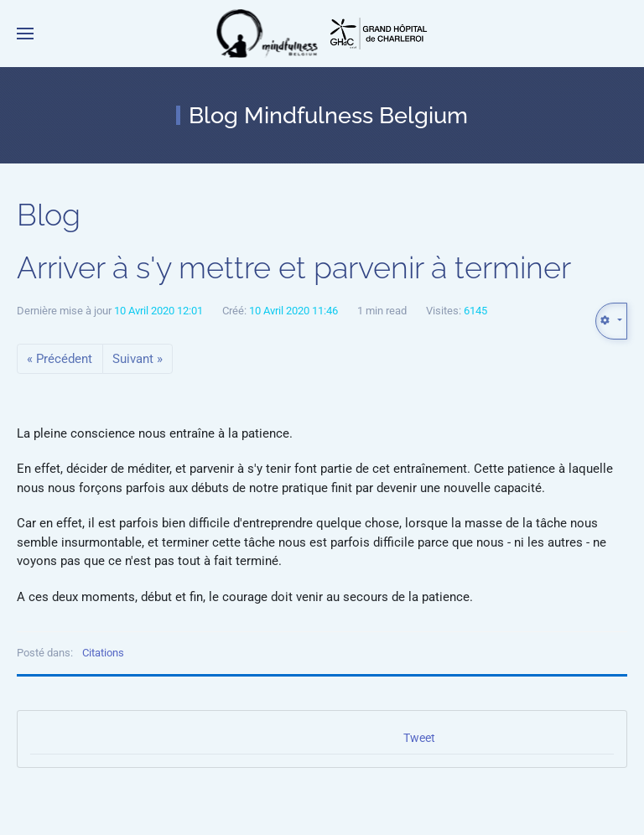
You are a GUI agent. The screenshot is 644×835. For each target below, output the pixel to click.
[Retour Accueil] (267, 34)
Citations (103, 653)
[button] (25, 34)
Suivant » (138, 359)
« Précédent (60, 359)
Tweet (419, 738)
